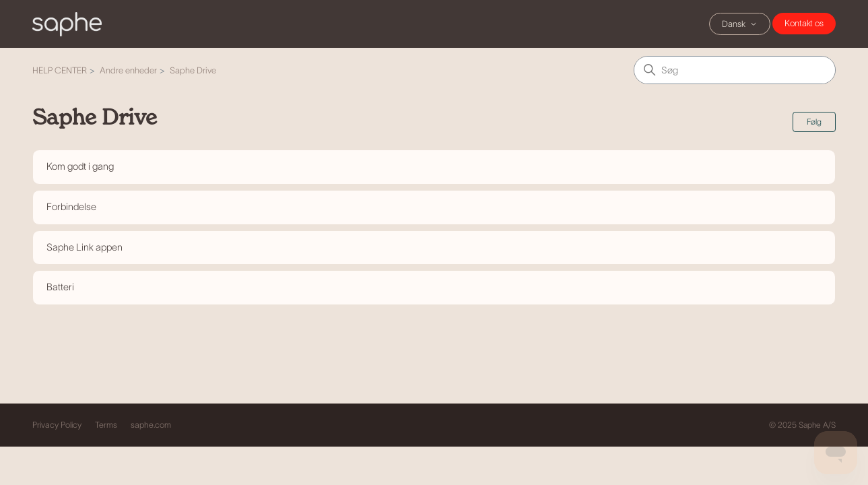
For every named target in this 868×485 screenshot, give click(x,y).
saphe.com (151, 425)
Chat (804, 24)
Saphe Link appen (85, 247)
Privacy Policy (57, 425)
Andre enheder (128, 70)
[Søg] (735, 70)
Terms (106, 425)
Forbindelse (71, 207)
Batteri (60, 287)
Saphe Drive (193, 70)
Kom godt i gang (80, 166)
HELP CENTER (60, 70)
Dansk (740, 24)
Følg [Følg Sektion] (814, 122)
